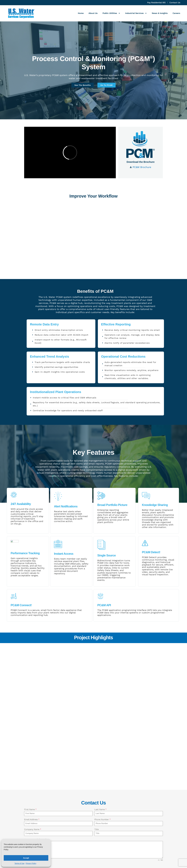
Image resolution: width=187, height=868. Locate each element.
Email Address (32, 732)
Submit (30, 790)
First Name (30, 722)
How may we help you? (35, 752)
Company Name (33, 742)
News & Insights (160, 13)
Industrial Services (136, 13)
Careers (176, 13)
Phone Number (102, 732)
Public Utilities (111, 13)
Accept (26, 858)
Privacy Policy (31, 863)
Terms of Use (19, 863)
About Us (93, 13)
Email (103, 822)
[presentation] (93, 781)
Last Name (100, 722)
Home (81, 13)
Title (97, 742)
